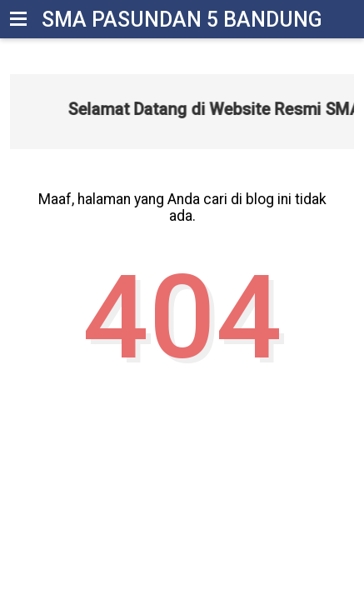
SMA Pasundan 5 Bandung (182, 20)
